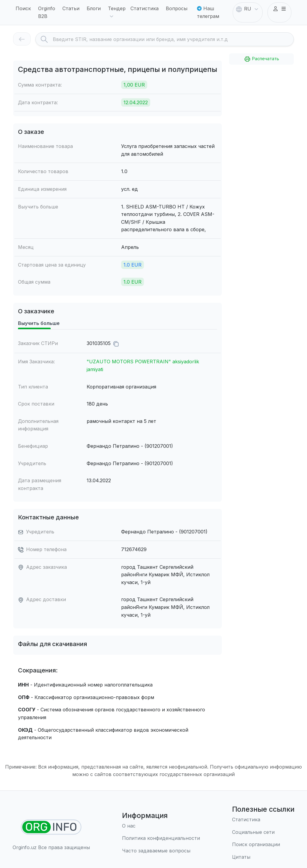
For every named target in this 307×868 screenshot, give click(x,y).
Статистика (145, 8)
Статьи (71, 8)
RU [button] (248, 9)
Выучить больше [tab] (39, 323)
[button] (279, 9)
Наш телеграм (208, 12)
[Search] (173, 39)
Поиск (23, 8)
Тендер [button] (117, 13)
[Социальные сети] (263, 832)
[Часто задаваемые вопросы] (161, 851)
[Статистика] (263, 820)
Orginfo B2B (47, 12)
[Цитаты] (263, 857)
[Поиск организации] (263, 845)
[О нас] (161, 826)
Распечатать (261, 59)
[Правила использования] (161, 838)
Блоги (94, 8)
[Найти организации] (51, 827)
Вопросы (177, 8)
